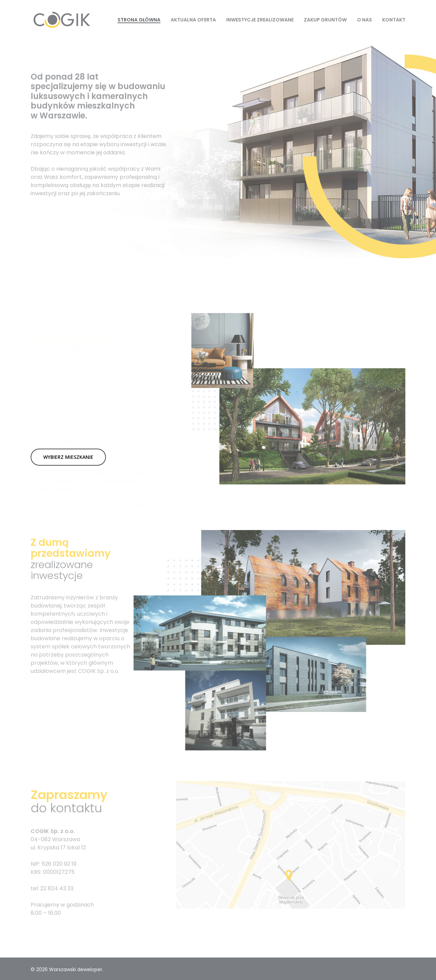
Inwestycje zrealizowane (260, 20)
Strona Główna (139, 20)
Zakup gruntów (325, 20)
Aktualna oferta (193, 20)
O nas (364, 20)
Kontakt (394, 20)
